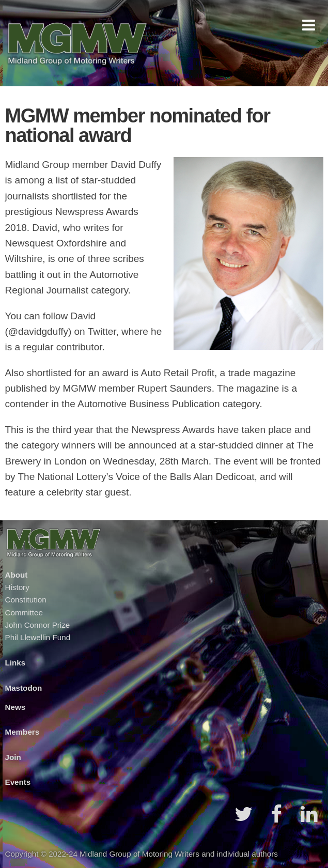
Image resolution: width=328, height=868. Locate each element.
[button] (309, 25)
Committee (24, 613)
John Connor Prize (38, 625)
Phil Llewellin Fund (38, 637)
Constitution (26, 600)
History (17, 587)
